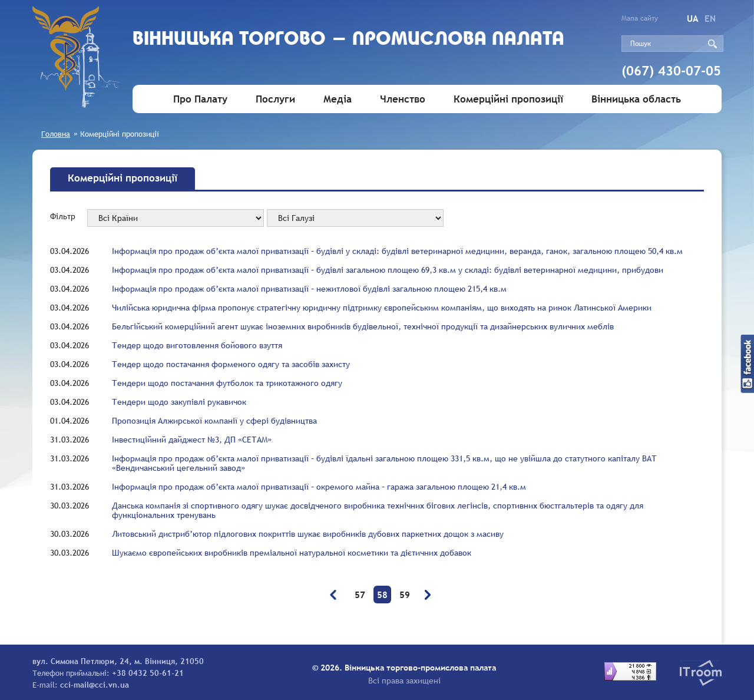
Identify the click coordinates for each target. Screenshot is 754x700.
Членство (403, 99)
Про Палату (200, 99)
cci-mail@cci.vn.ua (95, 685)
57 (360, 595)
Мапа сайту (640, 18)
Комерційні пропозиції (508, 99)
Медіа (338, 99)
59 (405, 595)
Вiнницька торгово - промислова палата (348, 40)
